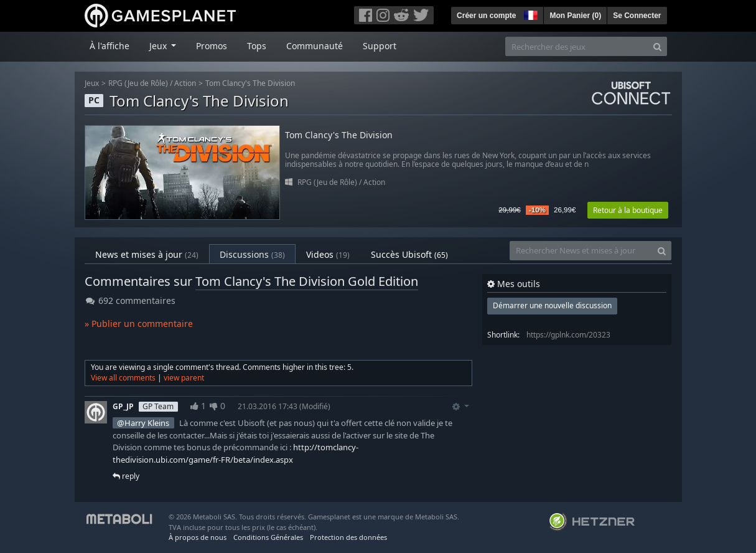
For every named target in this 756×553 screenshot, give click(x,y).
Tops (257, 46)
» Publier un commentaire (139, 324)
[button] (530, 14)
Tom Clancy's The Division (250, 83)
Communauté (315, 46)
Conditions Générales (268, 537)
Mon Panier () (575, 16)
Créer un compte (486, 16)
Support (380, 46)
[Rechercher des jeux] (577, 46)
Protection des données (348, 537)
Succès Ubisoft (409, 254)
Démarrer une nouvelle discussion (552, 305)
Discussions (252, 254)
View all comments (123, 378)
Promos (212, 46)
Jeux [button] (159, 46)
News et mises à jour (147, 254)
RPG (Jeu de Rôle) (138, 83)
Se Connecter (637, 16)
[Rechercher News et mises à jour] (581, 251)
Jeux (92, 83)
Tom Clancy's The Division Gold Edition (307, 281)
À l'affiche (110, 46)
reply (126, 476)
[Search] (657, 46)
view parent (184, 378)
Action (185, 83)
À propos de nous (198, 537)
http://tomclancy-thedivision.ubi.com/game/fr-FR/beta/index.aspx (236, 453)
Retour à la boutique (628, 210)
